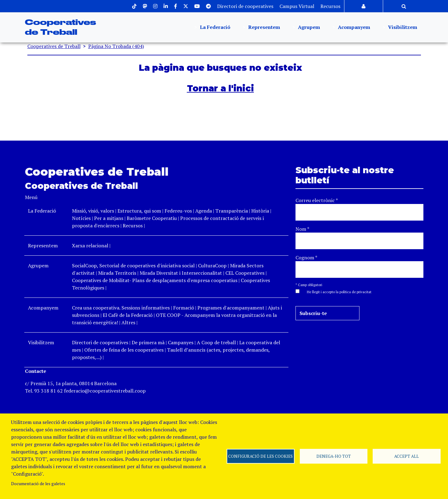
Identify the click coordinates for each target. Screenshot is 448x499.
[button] (336, 291)
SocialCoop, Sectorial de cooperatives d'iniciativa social (133, 265)
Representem (264, 27)
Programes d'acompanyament (231, 308)
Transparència (232, 211)
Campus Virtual (297, 6)
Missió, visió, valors (93, 211)
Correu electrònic (317, 200)
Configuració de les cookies (260, 456)
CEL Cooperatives (245, 273)
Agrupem (308, 27)
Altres (128, 322)
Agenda (204, 211)
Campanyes (181, 342)
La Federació (214, 27)
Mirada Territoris (117, 273)
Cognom (306, 257)
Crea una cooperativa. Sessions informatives (121, 308)
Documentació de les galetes (38, 484)
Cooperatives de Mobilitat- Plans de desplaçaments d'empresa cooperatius (155, 280)
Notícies (82, 218)
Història (260, 211)
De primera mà (148, 342)
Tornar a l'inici (220, 88)
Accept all (406, 456)
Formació (184, 308)
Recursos (330, 6)
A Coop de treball (216, 342)
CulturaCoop (212, 265)
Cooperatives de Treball (54, 46)
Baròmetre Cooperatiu (152, 218)
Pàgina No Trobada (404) (116, 46)
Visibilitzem (402, 27)
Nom (302, 229)
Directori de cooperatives (245, 6)
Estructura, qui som (139, 211)
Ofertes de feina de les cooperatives (124, 350)
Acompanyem (353, 27)
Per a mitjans (109, 218)
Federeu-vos (178, 211)
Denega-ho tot (334, 456)
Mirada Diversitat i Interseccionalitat (181, 273)
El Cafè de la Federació (128, 315)
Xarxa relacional (90, 246)
